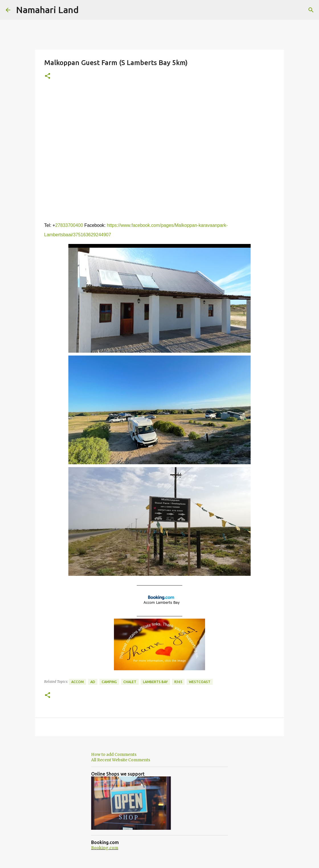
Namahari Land (47, 10)
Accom (77, 682)
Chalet (130, 682)
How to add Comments (114, 754)
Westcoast (200, 682)
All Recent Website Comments (121, 760)
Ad (93, 682)
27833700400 (69, 225)
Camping (109, 682)
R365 (178, 682)
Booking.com (105, 848)
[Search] (311, 10)
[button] (48, 76)
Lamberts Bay (155, 682)
